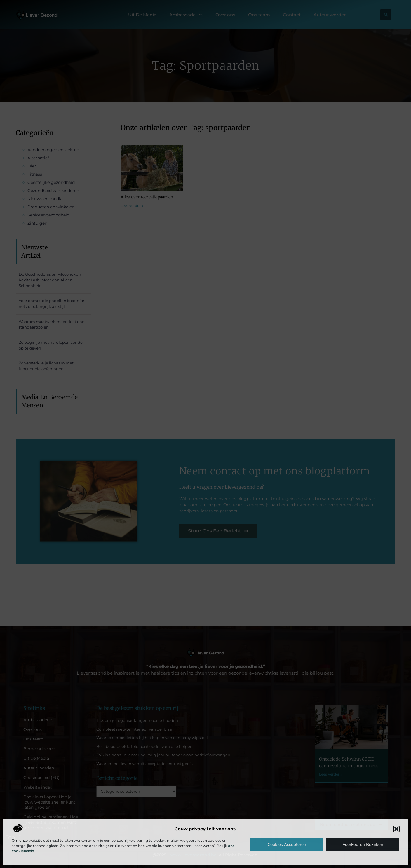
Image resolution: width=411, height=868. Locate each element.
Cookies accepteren (287, 844)
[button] (396, 829)
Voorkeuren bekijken (363, 844)
